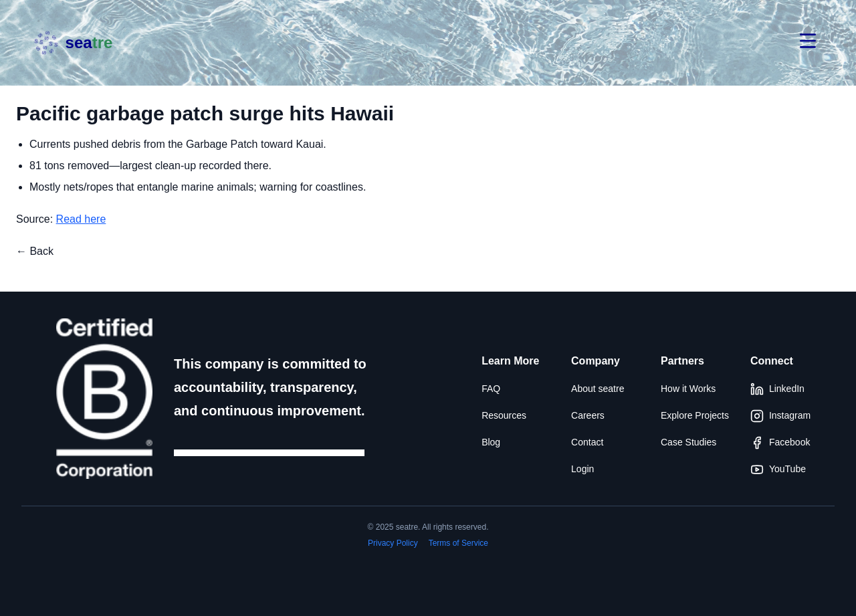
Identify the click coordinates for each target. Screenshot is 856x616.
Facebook (780, 443)
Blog (491, 442)
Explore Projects (695, 415)
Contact (587, 442)
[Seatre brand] (72, 43)
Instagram (780, 416)
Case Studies (688, 442)
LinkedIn (777, 389)
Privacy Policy (393, 543)
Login (582, 469)
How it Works (688, 389)
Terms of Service (458, 543)
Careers (588, 415)
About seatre (598, 389)
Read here (81, 219)
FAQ (491, 389)
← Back (35, 251)
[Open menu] (808, 43)
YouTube (778, 470)
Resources (504, 415)
